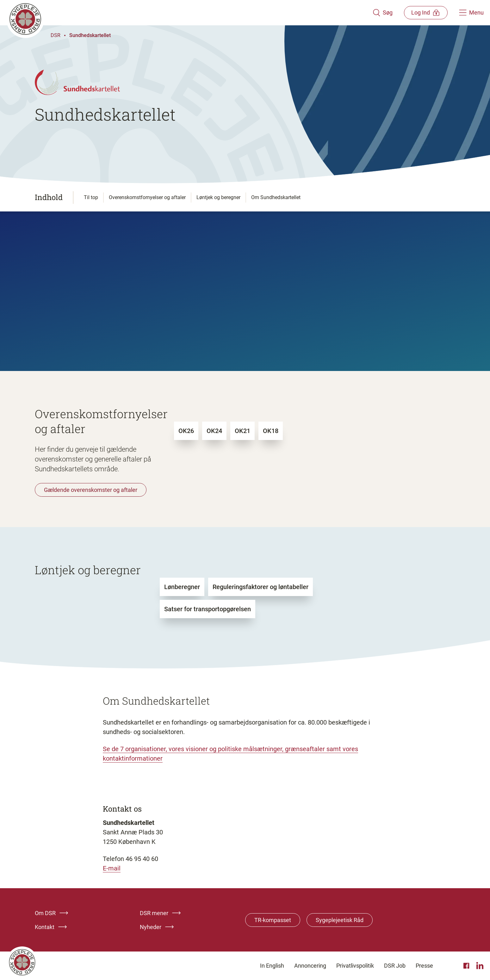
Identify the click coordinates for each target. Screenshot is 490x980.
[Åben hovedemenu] (471, 13)
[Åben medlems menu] (425, 13)
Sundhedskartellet (90, 35)
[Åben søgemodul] (382, 13)
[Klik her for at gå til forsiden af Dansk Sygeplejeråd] (189, 13)
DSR (56, 35)
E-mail (112, 868)
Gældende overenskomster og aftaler (91, 490)
